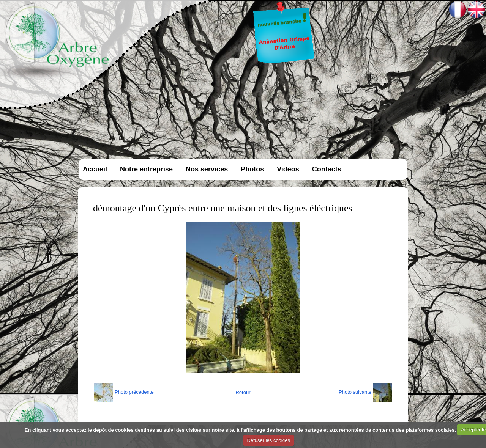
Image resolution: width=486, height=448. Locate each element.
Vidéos (288, 169)
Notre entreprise (146, 169)
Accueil (95, 169)
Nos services (207, 169)
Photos (252, 169)
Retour (243, 392)
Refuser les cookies (269, 440)
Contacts (327, 169)
